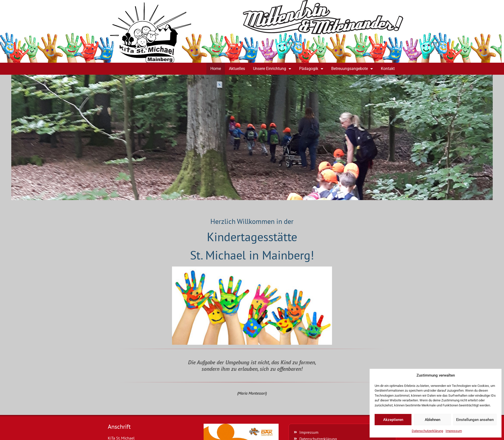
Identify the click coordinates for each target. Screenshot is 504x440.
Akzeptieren (393, 420)
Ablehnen (433, 420)
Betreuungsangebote (352, 69)
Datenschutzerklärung (427, 431)
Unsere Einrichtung (272, 69)
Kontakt (388, 69)
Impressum (454, 431)
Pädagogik (311, 69)
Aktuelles (237, 69)
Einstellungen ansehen (475, 420)
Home (216, 69)
